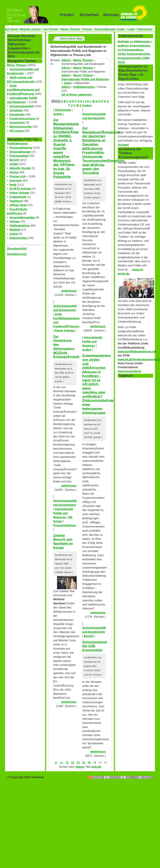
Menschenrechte (21, 127)
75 (89, 763)
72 (73, 763)
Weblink (15, 230)
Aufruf (14, 234)
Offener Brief (18, 205)
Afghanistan (63, 110)
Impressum (145, 29)
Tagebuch (16, 201)
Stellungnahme (20, 226)
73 (78, 763)
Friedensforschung (22, 119)
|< (56, 763)
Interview (16, 180)
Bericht (14, 160)
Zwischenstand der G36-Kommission (94, 646)
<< (61, 763)
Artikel (14, 164)
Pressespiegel (19, 156)
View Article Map (71, 39)
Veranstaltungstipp (22, 217)
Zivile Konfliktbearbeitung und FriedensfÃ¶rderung (23, 90)
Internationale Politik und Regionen (85, 79)
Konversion (17, 122)
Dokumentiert (19, 238)
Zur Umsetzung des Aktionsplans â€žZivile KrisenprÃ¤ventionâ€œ (72, 347)
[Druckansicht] (17, 249)
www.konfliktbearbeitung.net (137, 352)
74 (84, 763)
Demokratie (17, 114)
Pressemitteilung (21, 148)
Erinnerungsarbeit (22, 106)
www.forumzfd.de (129, 371)
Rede (13, 185)
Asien (68, 83)
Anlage (123, 145)
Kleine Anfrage (19, 193)
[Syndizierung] (17, 254)
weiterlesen (69, 291)
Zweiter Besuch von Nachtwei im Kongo (63, 541)
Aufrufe (96, 767)
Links (121, 29)
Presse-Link (17, 176)
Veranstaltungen (105, 29)
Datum (80, 767)
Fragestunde (18, 197)
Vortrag (14, 221)
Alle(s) (66, 60)
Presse (87, 29)
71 (67, 763)
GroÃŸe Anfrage (20, 189)
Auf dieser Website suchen (23, 29)
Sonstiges (16, 110)
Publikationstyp (17, 144)
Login (131, 29)
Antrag (14, 172)
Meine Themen (70, 29)
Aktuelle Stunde (20, 168)
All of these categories (77, 95)
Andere (87, 105)
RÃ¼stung (17, 131)
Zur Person (51, 29)
